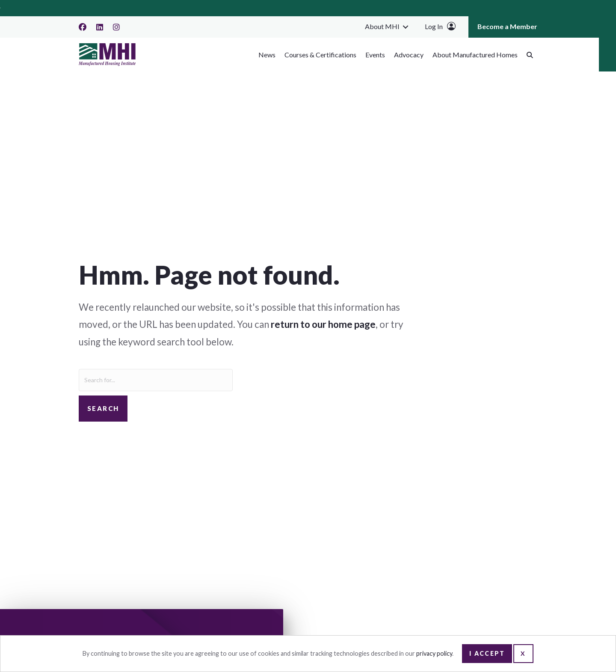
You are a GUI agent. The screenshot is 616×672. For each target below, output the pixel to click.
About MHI (382, 26)
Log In (434, 26)
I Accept (487, 653)
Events (375, 55)
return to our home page (323, 324)
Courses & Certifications (320, 55)
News (267, 55)
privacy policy (434, 653)
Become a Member (507, 26)
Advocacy (409, 55)
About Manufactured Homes (475, 55)
